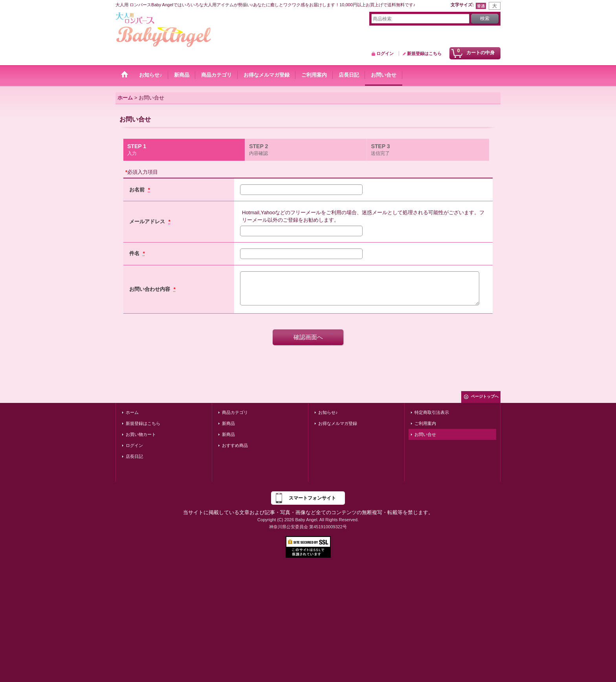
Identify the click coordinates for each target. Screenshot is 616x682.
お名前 (138, 190)
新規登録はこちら (424, 53)
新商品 (228, 423)
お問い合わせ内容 (150, 289)
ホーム (132, 412)
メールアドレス (148, 222)
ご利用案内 (425, 423)
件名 (135, 253)
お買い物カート (141, 434)
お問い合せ (425, 434)
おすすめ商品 (235, 445)
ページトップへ (485, 396)
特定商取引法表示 (432, 412)
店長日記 (134, 456)
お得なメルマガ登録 (338, 423)
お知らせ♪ (328, 412)
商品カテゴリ (235, 412)
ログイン (385, 53)
